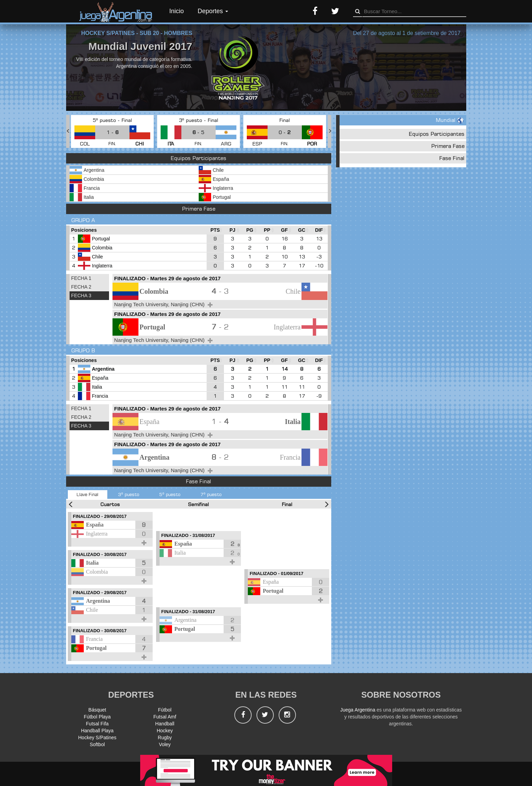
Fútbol (165, 710)
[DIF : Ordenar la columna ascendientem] (319, 230)
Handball (165, 724)
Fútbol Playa (97, 717)
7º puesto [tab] (211, 494)
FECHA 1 (81, 278)
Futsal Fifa (97, 724)
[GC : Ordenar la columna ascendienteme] (302, 230)
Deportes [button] (213, 11)
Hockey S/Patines (97, 738)
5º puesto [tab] (170, 494)
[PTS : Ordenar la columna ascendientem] (215, 230)
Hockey (165, 731)
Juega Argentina (358, 710)
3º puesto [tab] (129, 494)
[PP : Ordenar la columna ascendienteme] (267, 230)
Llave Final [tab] (87, 494)
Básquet (97, 710)
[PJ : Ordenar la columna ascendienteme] (233, 230)
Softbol (97, 744)
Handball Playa (97, 731)
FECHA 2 (81, 287)
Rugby (165, 738)
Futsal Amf (165, 717)
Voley (165, 744)
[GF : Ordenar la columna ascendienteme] (285, 230)
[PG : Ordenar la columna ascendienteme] (250, 230)
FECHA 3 (81, 295)
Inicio (177, 11)
